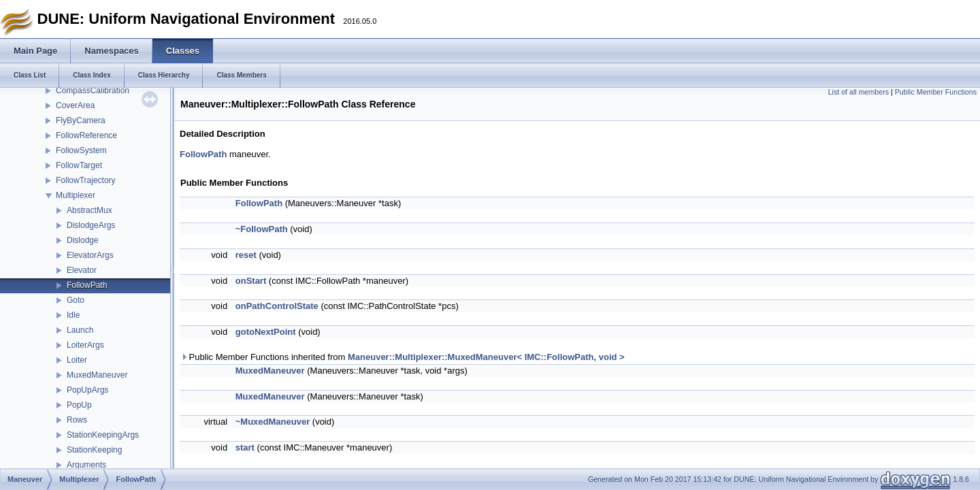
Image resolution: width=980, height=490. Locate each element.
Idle (73, 315)
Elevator (82, 270)
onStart (251, 281)
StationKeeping (94, 450)
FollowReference (86, 135)
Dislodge (83, 240)
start (245, 447)
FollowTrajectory (86, 180)
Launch (80, 330)
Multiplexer (76, 195)
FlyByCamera (81, 120)
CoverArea (75, 105)
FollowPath (87, 285)
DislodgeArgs (91, 225)
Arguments (86, 465)
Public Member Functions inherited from (403, 357)
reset (246, 255)
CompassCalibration (93, 91)
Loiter (77, 360)
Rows (77, 420)
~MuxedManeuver (273, 422)
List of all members (859, 92)
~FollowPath (262, 229)
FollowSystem (81, 150)
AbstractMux (89, 210)
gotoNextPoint (266, 332)
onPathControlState (277, 306)
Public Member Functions (936, 92)
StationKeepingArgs (103, 435)
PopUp (79, 405)
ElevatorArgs (90, 255)
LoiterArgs (85, 345)
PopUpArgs (87, 390)
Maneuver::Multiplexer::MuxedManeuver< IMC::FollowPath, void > (486, 357)
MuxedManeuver (97, 375)
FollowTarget (79, 165)
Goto (76, 300)
